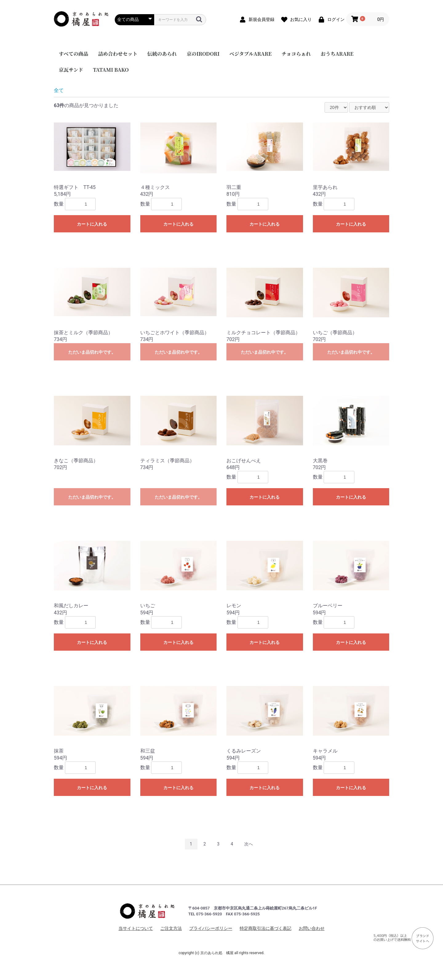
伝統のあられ (162, 54)
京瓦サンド (71, 70)
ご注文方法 (171, 928)
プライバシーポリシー (211, 928)
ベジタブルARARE (251, 54)
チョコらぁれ (296, 54)
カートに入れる (92, 224)
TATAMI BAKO (111, 70)
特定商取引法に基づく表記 (265, 928)
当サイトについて (136, 928)
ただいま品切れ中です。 (92, 352)
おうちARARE (337, 54)
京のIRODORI (203, 54)
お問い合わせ (312, 928)
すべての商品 (74, 54)
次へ (249, 844)
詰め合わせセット (118, 54)
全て (59, 90)
